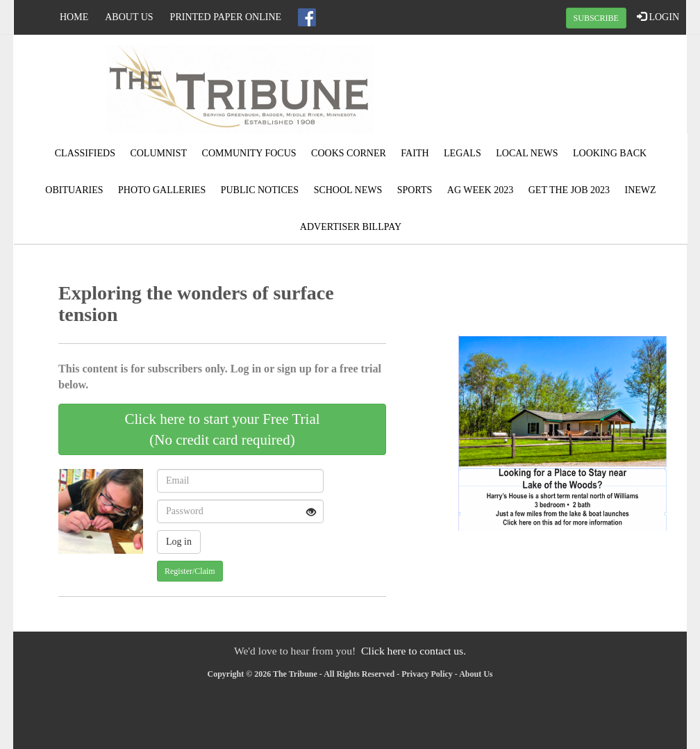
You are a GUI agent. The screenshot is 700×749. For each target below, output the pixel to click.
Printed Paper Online (226, 17)
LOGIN (658, 17)
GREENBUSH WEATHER (574, 87)
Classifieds (85, 153)
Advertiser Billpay (351, 227)
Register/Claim (190, 571)
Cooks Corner (349, 153)
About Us (129, 17)
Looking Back (610, 153)
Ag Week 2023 (480, 190)
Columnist (158, 153)
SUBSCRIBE (596, 18)
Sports (415, 190)
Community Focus (249, 153)
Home (74, 17)
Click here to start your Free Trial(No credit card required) (222, 429)
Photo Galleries (162, 190)
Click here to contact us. (414, 651)
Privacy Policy (427, 674)
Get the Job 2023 (569, 190)
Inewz (641, 190)
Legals (462, 153)
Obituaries (74, 190)
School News (348, 190)
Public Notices (260, 190)
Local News (527, 153)
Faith (415, 153)
